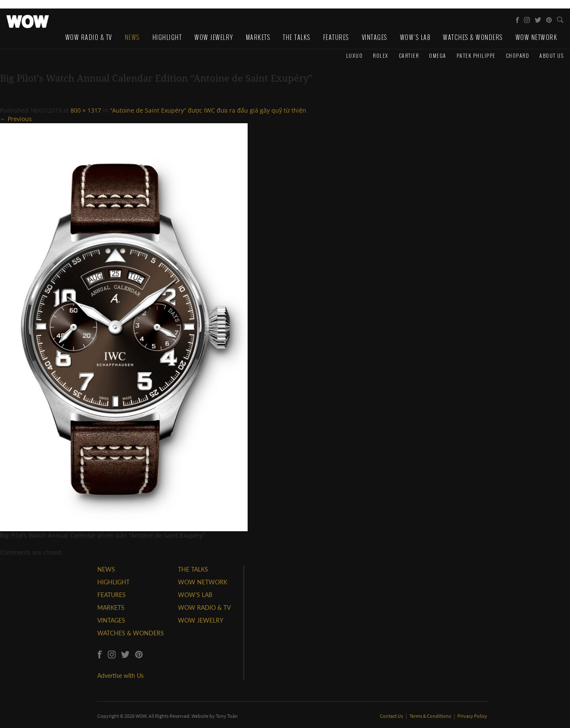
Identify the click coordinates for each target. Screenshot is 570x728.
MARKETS (111, 608)
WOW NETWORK (203, 582)
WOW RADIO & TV (204, 608)
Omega (438, 55)
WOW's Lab (415, 37)
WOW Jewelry (214, 37)
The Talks (297, 37)
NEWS (106, 569)
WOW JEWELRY (201, 620)
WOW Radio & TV (89, 37)
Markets (258, 37)
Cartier (409, 55)
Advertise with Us (120, 676)
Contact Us (392, 716)
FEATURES (111, 595)
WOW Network (537, 37)
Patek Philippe (476, 55)
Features (336, 37)
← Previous (16, 119)
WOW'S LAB (195, 595)
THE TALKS (193, 569)
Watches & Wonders (473, 37)
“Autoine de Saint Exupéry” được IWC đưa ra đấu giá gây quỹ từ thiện (208, 110)
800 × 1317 (86, 110)
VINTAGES (111, 620)
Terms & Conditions (431, 716)
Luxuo (355, 55)
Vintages (375, 37)
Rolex (381, 55)
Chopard (518, 55)
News (132, 37)
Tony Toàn (227, 716)
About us (552, 55)
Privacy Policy (472, 716)
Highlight (167, 37)
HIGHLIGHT (113, 582)
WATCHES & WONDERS (131, 633)
